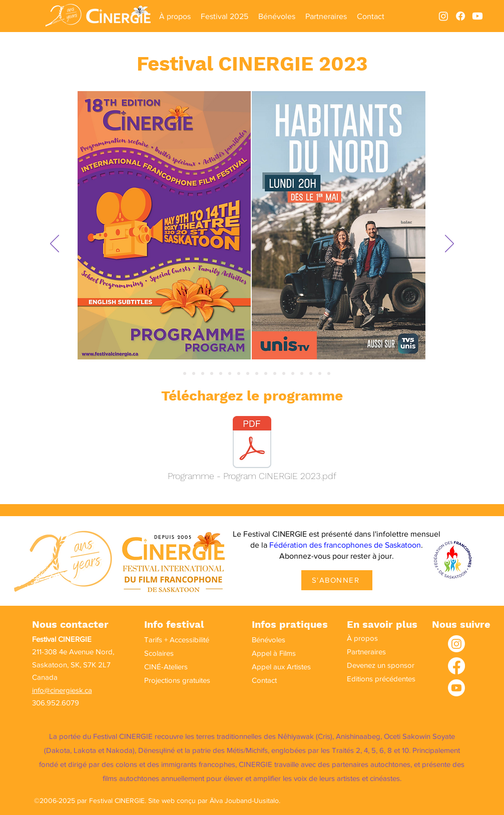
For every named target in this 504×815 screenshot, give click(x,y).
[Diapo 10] (257, 373)
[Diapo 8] (239, 373)
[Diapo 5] (212, 373)
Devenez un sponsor (374, 665)
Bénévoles (269, 640)
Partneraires (366, 652)
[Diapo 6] (221, 373)
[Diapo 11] (266, 373)
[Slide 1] (176, 373)
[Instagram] (456, 644)
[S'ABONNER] (337, 580)
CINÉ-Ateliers (166, 667)
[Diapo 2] (185, 373)
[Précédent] (55, 244)
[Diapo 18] (329, 373)
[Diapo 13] (284, 373)
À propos (362, 638)
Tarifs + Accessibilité (172, 640)
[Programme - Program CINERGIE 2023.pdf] (252, 451)
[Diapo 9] (248, 373)
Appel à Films (274, 653)
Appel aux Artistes (279, 667)
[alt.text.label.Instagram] (443, 16)
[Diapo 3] (194, 373)
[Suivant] (449, 244)
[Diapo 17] (320, 373)
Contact (264, 680)
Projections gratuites (172, 680)
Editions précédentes (374, 679)
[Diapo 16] (311, 373)
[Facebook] (456, 666)
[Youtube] (477, 16)
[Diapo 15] (302, 373)
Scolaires (159, 653)
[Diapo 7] (230, 373)
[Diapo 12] (275, 373)
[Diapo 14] (293, 373)
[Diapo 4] (203, 373)
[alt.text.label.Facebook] (460, 16)
